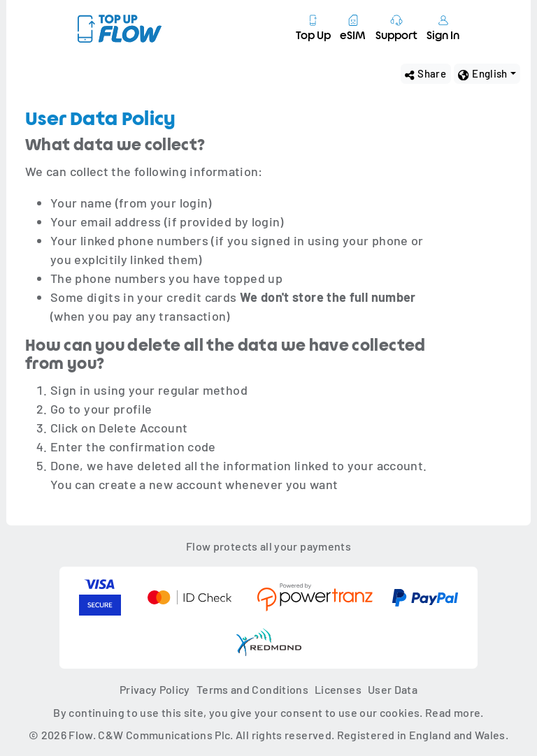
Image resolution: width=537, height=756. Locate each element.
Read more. (454, 712)
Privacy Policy (155, 689)
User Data (393, 689)
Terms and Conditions (252, 689)
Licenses (338, 689)
